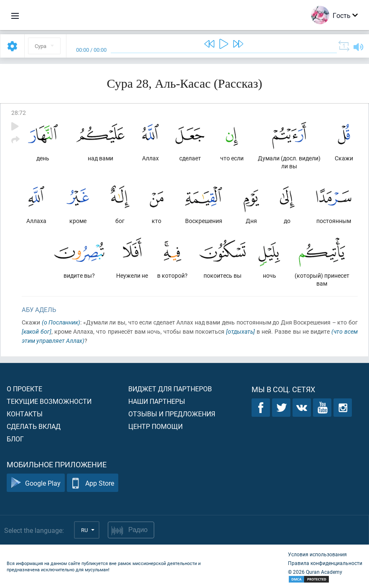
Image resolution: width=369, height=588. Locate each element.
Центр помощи (155, 426)
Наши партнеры (157, 401)
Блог (15, 439)
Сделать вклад (34, 426)
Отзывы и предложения (172, 414)
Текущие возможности (49, 401)
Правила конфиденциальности (325, 563)
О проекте (24, 389)
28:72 (19, 113)
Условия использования (317, 554)
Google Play (36, 483)
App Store (93, 483)
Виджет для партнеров (170, 389)
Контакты (25, 414)
